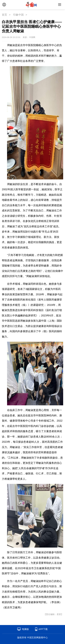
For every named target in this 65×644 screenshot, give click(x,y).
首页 (4, 15)
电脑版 (25, 629)
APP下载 (43, 629)
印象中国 (18, 15)
